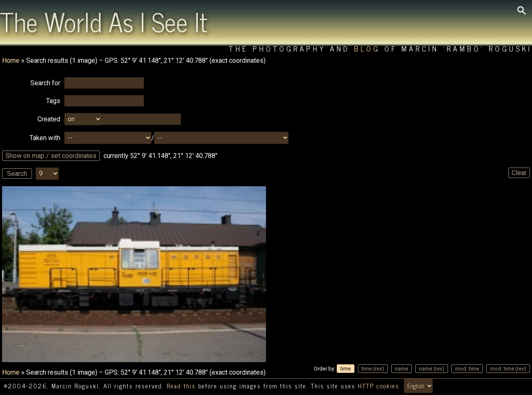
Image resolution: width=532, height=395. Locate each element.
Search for (45, 83)
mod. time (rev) (508, 369)
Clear (519, 173)
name (401, 369)
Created (49, 119)
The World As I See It (104, 21)
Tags (53, 101)
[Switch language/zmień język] (418, 386)
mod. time (467, 369)
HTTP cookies (379, 386)
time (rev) (373, 369)
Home (11, 60)
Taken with (45, 138)
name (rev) (432, 369)
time (346, 369)
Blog (367, 48)
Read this (181, 386)
